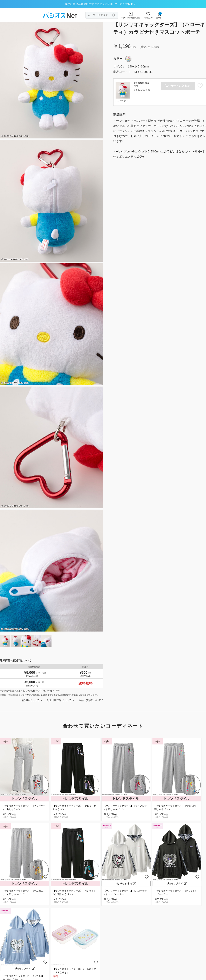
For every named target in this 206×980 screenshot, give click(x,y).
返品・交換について (90, 700)
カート (159, 15)
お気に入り (148, 15)
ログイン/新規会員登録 (131, 15)
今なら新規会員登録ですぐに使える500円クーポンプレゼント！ (103, 4)
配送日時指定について (59, 700)
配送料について (31, 700)
